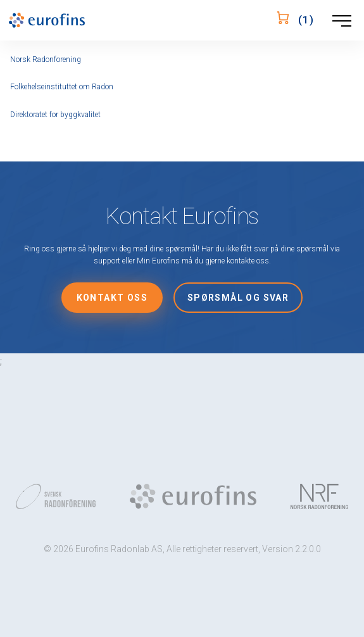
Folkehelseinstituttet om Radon (62, 87)
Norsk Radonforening (46, 60)
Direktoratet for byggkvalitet (55, 115)
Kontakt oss (112, 298)
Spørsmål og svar (238, 298)
